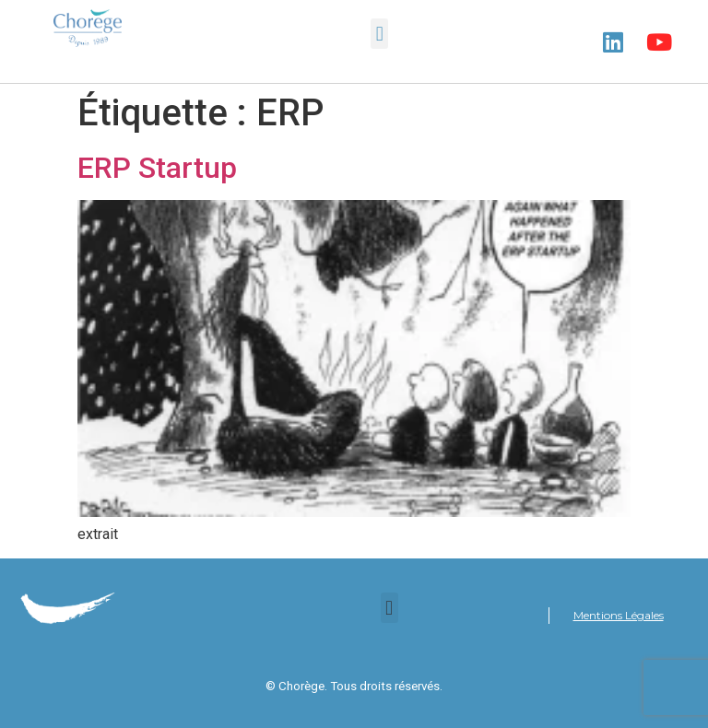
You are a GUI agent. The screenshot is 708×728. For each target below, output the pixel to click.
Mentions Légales (619, 615)
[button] (379, 34)
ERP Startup (157, 168)
